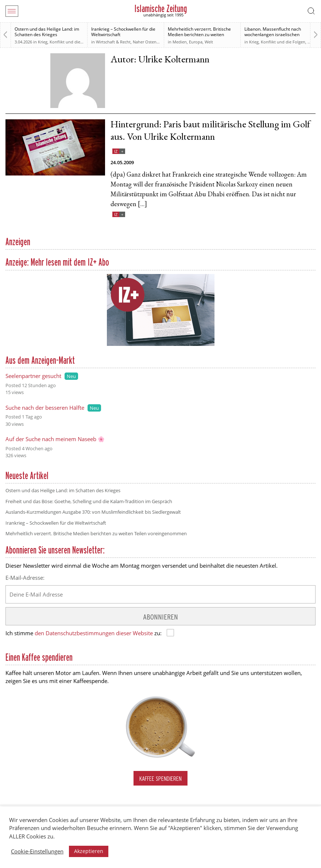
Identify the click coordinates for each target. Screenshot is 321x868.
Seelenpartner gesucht (33, 376)
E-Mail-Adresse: (25, 578)
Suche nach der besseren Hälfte (45, 408)
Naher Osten (145, 42)
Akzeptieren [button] (89, 851)
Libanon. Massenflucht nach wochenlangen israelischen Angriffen (273, 34)
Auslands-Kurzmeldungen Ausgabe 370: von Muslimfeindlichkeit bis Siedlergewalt (93, 512)
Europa (196, 42)
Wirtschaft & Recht (113, 42)
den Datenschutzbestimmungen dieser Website (94, 633)
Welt (209, 42)
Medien (180, 42)
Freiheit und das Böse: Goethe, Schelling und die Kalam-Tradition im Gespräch (89, 501)
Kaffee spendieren (160, 778)
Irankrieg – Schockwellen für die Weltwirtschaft (123, 32)
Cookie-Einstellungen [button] (37, 851)
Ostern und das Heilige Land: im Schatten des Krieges (47, 32)
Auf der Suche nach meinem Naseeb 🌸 (55, 439)
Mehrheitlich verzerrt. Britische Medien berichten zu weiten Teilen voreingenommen (199, 34)
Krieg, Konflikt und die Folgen (66, 42)
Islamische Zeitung (161, 9)
